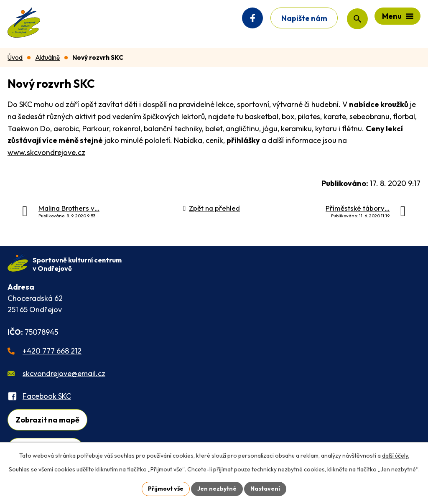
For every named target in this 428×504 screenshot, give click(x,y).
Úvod (15, 57)
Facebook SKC (47, 396)
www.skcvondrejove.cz (46, 152)
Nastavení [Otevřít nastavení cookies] (265, 489)
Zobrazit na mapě (47, 420)
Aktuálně (47, 57)
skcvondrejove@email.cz (64, 373)
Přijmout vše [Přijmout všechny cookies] (166, 489)
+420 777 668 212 (52, 351)
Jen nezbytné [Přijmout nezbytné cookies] (217, 489)
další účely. (396, 456)
